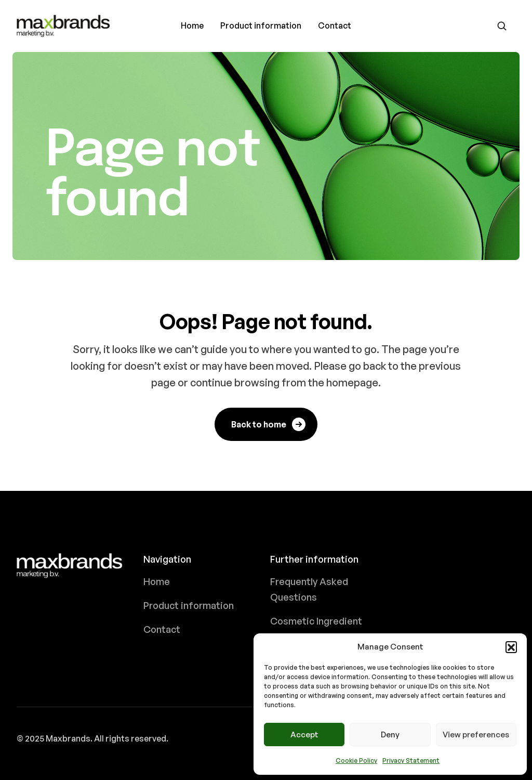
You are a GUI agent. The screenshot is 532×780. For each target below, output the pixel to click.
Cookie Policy (356, 760)
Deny (390, 734)
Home (192, 25)
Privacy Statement (411, 760)
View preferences (476, 734)
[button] (511, 647)
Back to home (269, 424)
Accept (304, 734)
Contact (335, 25)
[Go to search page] (502, 26)
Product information (261, 25)
